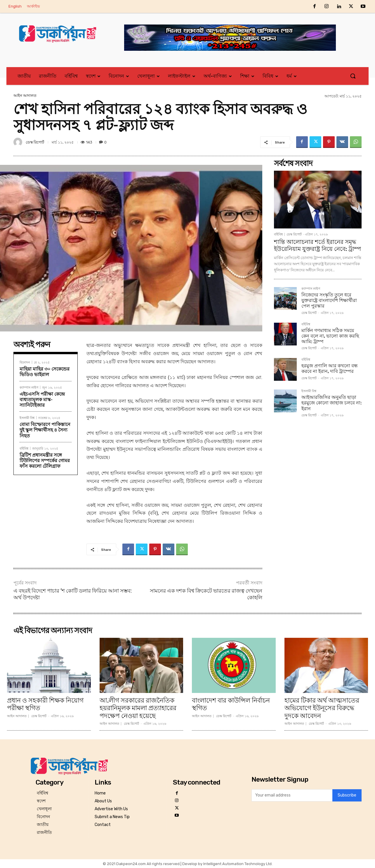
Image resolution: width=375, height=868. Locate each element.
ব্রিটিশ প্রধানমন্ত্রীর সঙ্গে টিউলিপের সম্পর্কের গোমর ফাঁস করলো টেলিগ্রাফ (45, 461)
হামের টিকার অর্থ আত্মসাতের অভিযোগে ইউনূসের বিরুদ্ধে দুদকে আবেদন (322, 708)
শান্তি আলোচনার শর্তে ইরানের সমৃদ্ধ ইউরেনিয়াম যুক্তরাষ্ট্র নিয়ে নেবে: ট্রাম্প (317, 245)
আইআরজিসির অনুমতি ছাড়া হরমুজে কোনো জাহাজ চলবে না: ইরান (331, 403)
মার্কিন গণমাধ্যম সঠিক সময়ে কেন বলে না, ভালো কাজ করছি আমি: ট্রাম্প (330, 336)
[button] (353, 76)
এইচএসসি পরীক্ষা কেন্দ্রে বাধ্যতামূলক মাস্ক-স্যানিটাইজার (42, 400)
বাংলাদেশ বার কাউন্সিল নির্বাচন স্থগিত (231, 704)
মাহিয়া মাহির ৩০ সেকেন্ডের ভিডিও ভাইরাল (45, 372)
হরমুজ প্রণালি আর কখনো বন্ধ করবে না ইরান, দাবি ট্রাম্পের (330, 368)
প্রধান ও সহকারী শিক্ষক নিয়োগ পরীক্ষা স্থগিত (45, 704)
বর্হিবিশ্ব (24, 448)
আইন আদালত (25, 96)
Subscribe (347, 795)
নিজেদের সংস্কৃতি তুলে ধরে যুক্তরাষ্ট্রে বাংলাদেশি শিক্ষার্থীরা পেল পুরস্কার (329, 300)
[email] (292, 795)
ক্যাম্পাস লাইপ (29, 387)
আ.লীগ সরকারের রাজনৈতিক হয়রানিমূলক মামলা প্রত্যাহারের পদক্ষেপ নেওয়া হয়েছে (138, 708)
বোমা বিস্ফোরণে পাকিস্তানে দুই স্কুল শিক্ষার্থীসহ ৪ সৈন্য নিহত (45, 430)
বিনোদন (25, 362)
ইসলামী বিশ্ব (27, 418)
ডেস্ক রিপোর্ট (35, 142)
